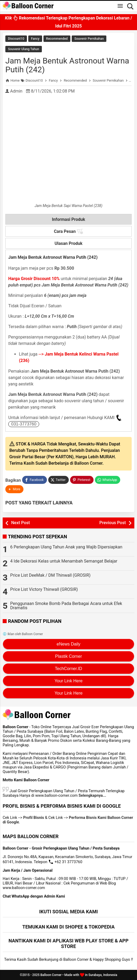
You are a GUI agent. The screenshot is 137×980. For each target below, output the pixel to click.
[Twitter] (59, 480)
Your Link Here (68, 681)
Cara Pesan (68, 232)
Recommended (57, 39)
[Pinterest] (82, 480)
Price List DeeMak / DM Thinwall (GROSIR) (50, 575)
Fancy (35, 39)
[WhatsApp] (108, 480)
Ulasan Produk (69, 243)
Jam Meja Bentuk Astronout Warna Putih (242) (67, 65)
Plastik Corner (68, 656)
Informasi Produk (69, 219)
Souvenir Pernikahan (89, 39)
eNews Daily (69, 644)
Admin (16, 91)
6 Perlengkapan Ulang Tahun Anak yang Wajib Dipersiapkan (66, 547)
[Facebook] (34, 480)
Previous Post (113, 523)
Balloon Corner (51, 975)
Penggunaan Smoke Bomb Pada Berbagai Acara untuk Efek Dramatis (66, 606)
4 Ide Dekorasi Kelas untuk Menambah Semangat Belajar (64, 561)
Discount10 (16, 39)
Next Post (21, 523)
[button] (14, 489)
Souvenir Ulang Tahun (24, 49)
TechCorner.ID (68, 669)
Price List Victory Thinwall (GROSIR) (44, 589)
